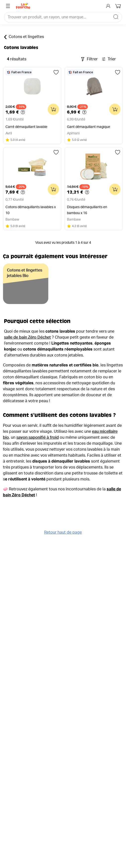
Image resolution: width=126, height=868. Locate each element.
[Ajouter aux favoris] (56, 72)
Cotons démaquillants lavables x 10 (31, 210)
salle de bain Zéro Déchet (27, 337)
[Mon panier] (119, 6)
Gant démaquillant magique (89, 127)
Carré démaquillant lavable (26, 127)
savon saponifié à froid (38, 437)
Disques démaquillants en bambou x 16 (87, 210)
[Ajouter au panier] (53, 109)
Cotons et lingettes (24, 37)
